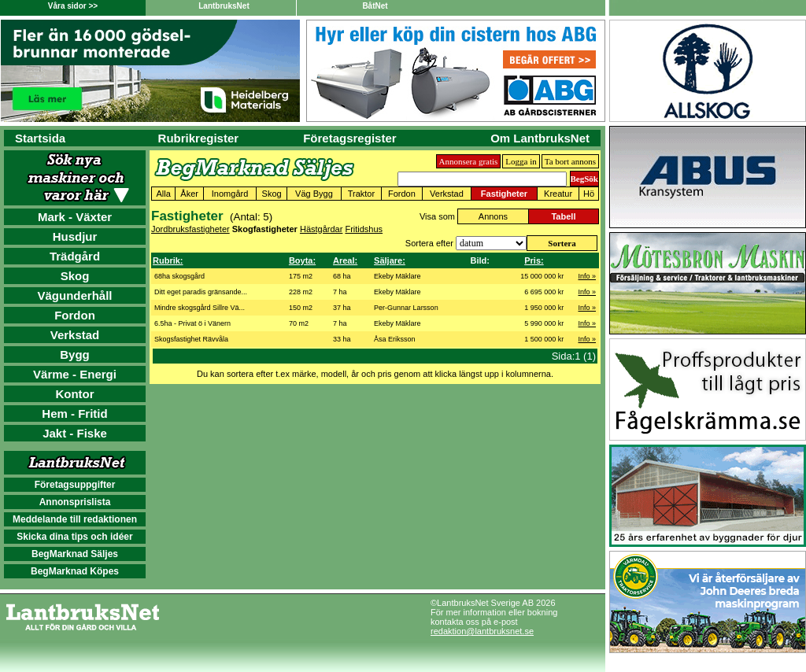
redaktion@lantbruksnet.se (482, 631)
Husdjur (75, 236)
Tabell (563, 216)
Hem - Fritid (74, 414)
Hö (589, 194)
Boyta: (302, 260)
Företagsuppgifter (75, 485)
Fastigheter (504, 194)
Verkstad (75, 335)
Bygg (75, 354)
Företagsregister (349, 138)
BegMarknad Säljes (75, 554)
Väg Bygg (314, 194)
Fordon (75, 315)
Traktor (361, 194)
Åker (189, 194)
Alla (163, 194)
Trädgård (75, 256)
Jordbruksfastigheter (190, 229)
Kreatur (558, 194)
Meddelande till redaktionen (75, 519)
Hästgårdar (321, 229)
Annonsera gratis (469, 161)
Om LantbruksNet (540, 138)
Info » (587, 276)
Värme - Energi (75, 374)
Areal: (345, 260)
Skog (75, 276)
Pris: (534, 260)
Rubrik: (168, 260)
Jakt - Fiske (75, 433)
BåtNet (375, 6)
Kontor (74, 394)
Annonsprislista (75, 502)
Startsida (40, 138)
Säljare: (390, 260)
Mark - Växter (75, 217)
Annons (493, 216)
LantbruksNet (224, 6)
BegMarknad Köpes (75, 571)
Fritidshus (364, 229)
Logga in (521, 161)
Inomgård (230, 194)
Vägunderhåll (74, 295)
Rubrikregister (199, 138)
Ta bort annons (570, 161)
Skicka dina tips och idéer (74, 537)
